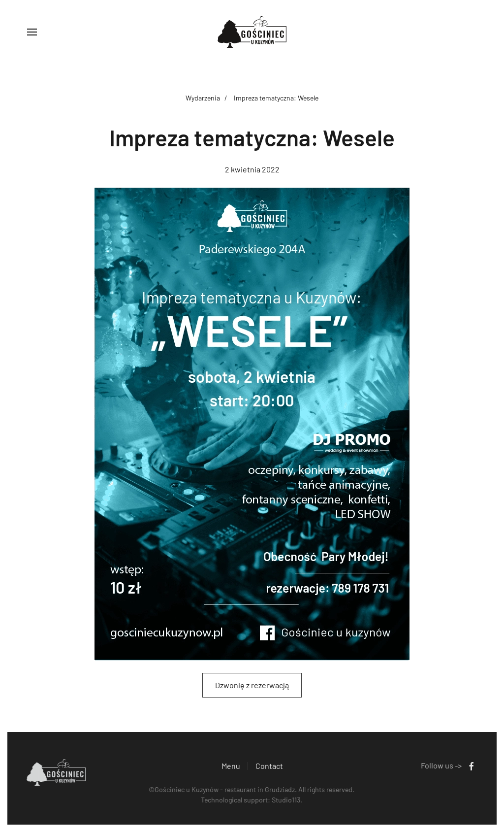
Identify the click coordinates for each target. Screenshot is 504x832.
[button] (32, 32)
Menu (231, 767)
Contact (269, 767)
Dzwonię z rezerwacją (252, 685)
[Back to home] (252, 32)
